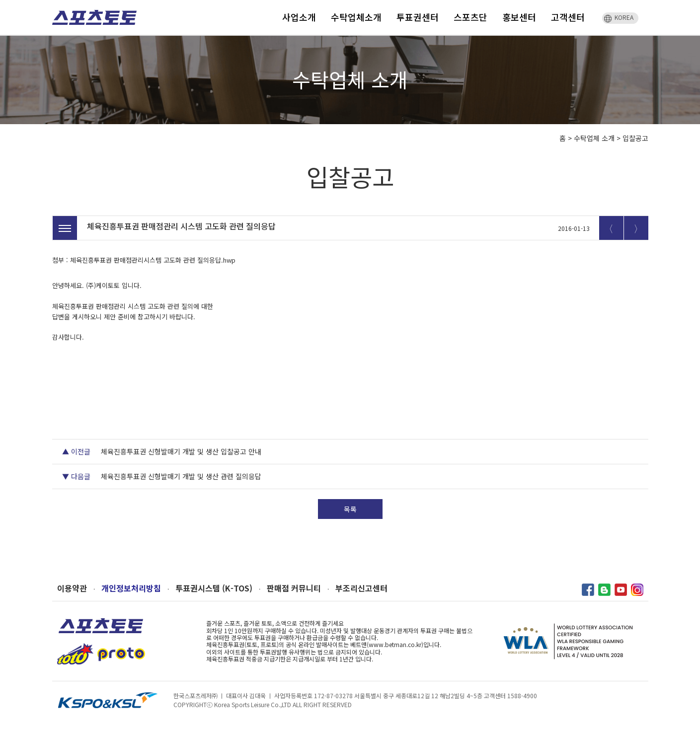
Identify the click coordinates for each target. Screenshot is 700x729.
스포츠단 (470, 17)
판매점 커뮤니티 (294, 588)
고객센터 (568, 17)
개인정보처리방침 (131, 588)
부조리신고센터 (361, 588)
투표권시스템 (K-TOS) (214, 588)
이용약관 (72, 588)
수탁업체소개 (356, 17)
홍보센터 (519, 17)
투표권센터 (418, 17)
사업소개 (299, 17)
